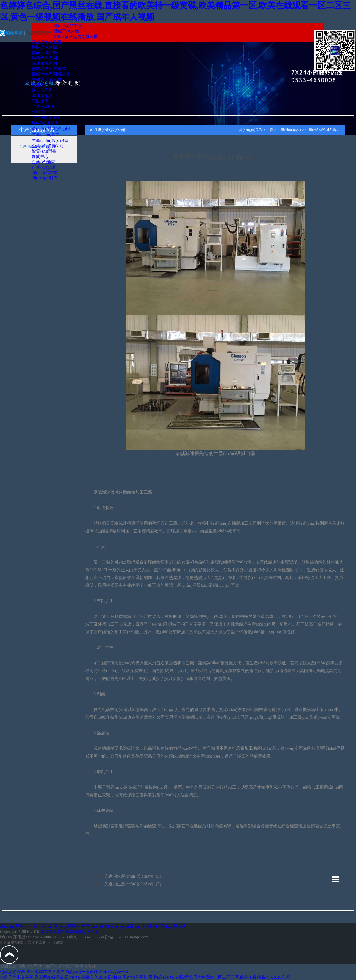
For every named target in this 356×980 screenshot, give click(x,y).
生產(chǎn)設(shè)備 (50, 140)
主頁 (270, 130)
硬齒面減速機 (66, 31)
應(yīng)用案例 (45, 123)
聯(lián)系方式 (45, 173)
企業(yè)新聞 (44, 162)
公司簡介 (40, 112)
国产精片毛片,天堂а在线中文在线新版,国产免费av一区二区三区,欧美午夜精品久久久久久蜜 (206, 977)
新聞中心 (40, 157)
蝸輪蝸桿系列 (44, 58)
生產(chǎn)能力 (46, 135)
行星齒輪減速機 (47, 42)
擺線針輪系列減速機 (51, 74)
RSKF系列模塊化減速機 (76, 37)
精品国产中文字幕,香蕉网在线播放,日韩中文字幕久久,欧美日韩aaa (61, 977)
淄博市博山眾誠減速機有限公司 (69, 932)
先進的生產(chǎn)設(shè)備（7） (134, 884)
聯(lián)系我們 (45, 178)
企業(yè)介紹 (44, 106)
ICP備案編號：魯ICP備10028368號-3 (33, 943)
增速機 (38, 85)
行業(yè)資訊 (44, 167)
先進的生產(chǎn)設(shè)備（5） (134, 876)
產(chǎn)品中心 (68, 26)
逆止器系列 (42, 90)
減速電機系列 (44, 63)
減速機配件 (42, 96)
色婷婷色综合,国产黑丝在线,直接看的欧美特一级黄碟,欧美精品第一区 (64, 972)
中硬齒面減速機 (47, 80)
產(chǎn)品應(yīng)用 (51, 129)
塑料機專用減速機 (49, 69)
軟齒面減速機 (44, 53)
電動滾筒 (40, 101)
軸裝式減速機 (44, 47)
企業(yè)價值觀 (46, 117)
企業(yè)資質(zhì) (48, 146)
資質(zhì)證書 (44, 151)
